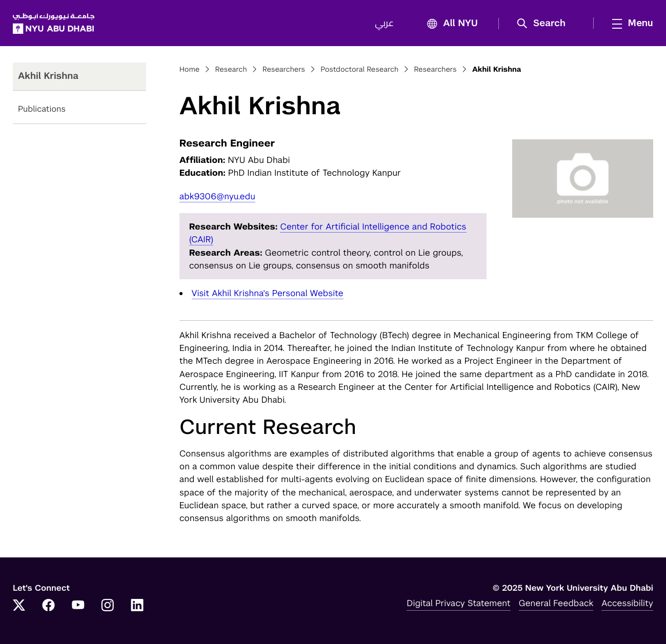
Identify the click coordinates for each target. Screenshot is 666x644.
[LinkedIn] (137, 606)
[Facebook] (49, 606)
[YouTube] (78, 606)
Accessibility (627, 603)
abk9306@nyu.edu (217, 196)
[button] (545, 24)
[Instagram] (108, 606)
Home (190, 70)
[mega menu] (630, 23)
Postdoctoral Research (359, 70)
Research (231, 70)
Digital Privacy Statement (458, 603)
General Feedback (556, 603)
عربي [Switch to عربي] (384, 24)
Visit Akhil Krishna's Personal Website (268, 293)
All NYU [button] (449, 24)
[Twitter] (19, 606)
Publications (42, 109)
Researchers (284, 70)
